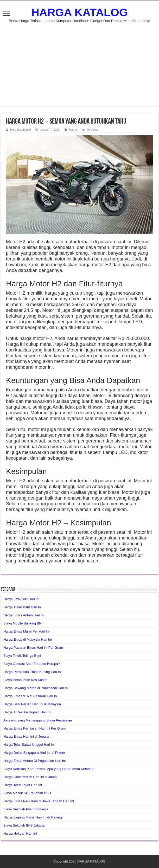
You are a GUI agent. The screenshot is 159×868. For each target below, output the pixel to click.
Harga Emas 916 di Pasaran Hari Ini (30, 696)
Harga (73, 130)
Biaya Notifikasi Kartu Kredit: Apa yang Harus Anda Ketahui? (49, 769)
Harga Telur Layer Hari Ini (23, 785)
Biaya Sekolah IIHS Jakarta (24, 825)
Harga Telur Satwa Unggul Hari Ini (29, 745)
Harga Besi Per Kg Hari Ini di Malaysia (32, 704)
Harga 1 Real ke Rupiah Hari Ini (27, 712)
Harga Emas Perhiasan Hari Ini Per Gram (34, 728)
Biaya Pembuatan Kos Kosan (25, 680)
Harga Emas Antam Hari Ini (24, 615)
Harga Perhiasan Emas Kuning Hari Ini (32, 672)
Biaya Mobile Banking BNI (23, 623)
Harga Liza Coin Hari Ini (21, 599)
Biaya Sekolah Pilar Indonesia (26, 809)
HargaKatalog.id (20, 130)
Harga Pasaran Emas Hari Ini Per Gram (33, 648)
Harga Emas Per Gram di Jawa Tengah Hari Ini (39, 801)
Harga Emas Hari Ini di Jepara (26, 736)
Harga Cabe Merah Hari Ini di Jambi (30, 777)
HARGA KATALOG (79, 12)
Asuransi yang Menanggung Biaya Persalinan (38, 720)
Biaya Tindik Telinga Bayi (22, 656)
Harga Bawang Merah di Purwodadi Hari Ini (36, 688)
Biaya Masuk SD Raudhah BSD (27, 793)
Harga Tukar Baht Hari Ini (23, 607)
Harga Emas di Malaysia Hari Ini (28, 639)
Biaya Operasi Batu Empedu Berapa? (32, 664)
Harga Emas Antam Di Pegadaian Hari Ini (34, 761)
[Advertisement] (79, 62)
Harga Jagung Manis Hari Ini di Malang (33, 817)
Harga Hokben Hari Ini (20, 833)
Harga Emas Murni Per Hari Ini (26, 631)
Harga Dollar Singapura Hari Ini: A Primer (34, 753)
